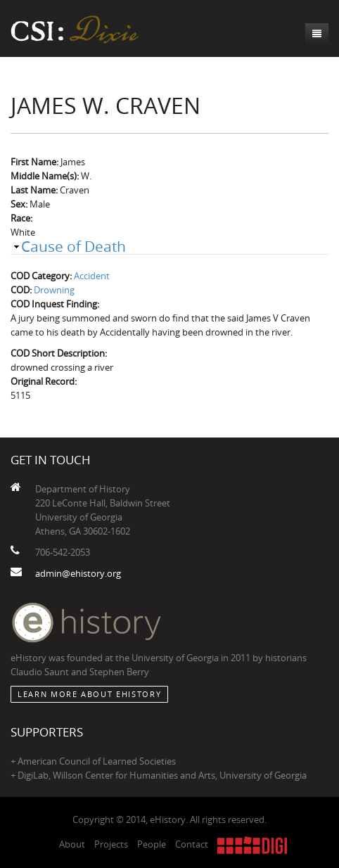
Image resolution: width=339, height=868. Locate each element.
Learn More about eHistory (89, 694)
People (152, 844)
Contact (192, 844)
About (72, 844)
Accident (92, 276)
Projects (111, 844)
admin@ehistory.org (78, 573)
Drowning (54, 290)
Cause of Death (73, 246)
